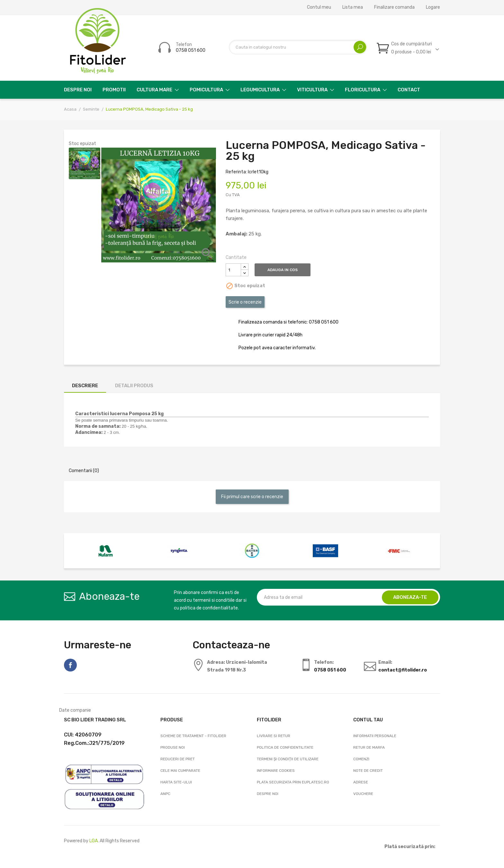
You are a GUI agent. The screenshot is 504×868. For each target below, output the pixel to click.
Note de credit (368, 771)
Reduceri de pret (178, 759)
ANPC (165, 794)
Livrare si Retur (274, 736)
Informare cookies (276, 771)
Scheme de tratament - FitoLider (193, 736)
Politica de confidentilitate (285, 747)
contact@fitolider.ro (403, 670)
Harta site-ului (176, 782)
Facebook (70, 665)
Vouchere (363, 794)
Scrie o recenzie (245, 302)
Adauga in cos (284, 270)
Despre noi (268, 794)
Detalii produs (134, 386)
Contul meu (319, 7)
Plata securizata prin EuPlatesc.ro (293, 782)
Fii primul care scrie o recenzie (252, 497)
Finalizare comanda (394, 7)
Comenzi (361, 759)
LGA (94, 841)
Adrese (361, 782)
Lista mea (353, 7)
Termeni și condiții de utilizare (288, 759)
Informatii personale (375, 736)
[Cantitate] (233, 270)
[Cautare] (298, 47)
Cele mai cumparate (180, 771)
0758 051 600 (191, 50)
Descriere (85, 386)
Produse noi (173, 747)
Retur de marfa (369, 747)
